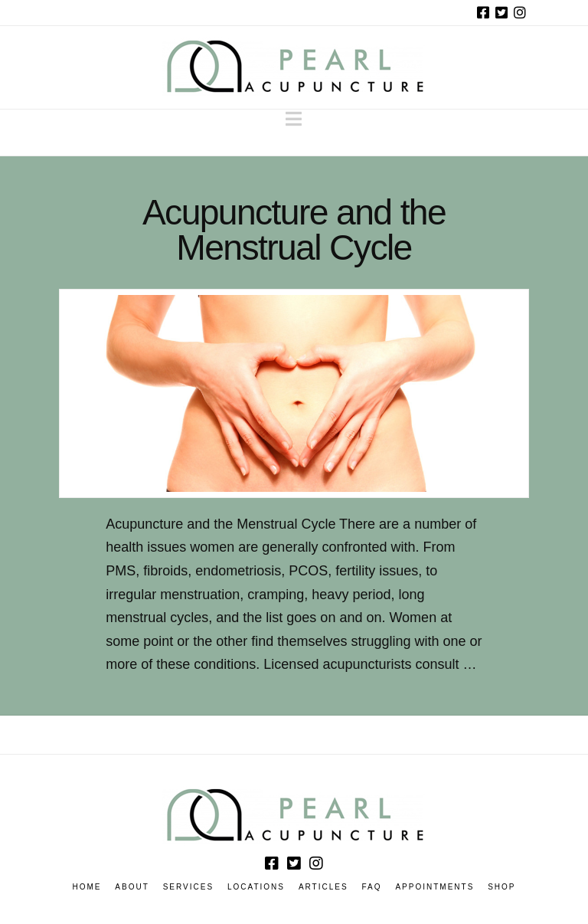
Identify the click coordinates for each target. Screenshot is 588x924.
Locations (256, 887)
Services (188, 887)
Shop (501, 887)
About (132, 887)
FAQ (372, 887)
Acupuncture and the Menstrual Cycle (294, 230)
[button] (294, 119)
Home (87, 887)
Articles (323, 887)
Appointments (434, 887)
